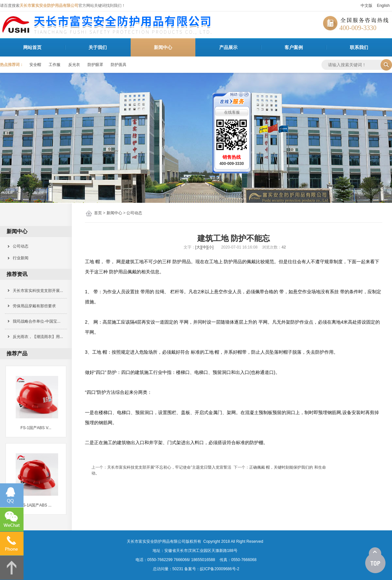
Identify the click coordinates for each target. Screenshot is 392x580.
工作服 (55, 65)
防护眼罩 (95, 65)
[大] (198, 247)
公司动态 (134, 213)
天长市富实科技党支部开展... (38, 291)
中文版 (367, 6)
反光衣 (74, 65)
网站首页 (32, 47)
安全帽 (35, 65)
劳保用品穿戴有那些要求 (34, 306)
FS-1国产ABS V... (36, 428)
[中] (204, 247)
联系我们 (359, 47)
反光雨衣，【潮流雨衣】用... (38, 337)
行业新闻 (18, 258)
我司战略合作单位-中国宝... (37, 321)
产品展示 (228, 47)
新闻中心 (163, 47)
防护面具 (119, 65)
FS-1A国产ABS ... (36, 505)
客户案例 (294, 47)
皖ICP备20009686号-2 (220, 569)
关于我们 (98, 47)
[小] (211, 247)
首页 (98, 213)
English (383, 6)
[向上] (375, 560)
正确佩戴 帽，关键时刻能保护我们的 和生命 (288, 467)
